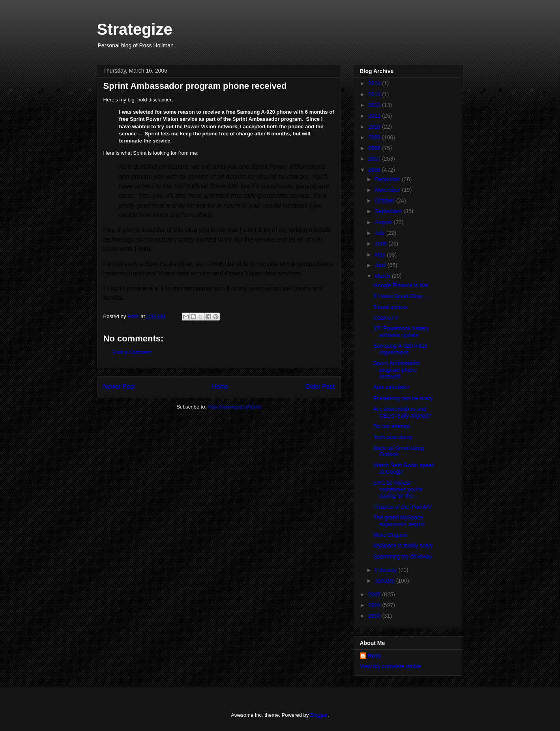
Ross (375, 656)
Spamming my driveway (403, 557)
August (384, 222)
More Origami (390, 535)
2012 (375, 105)
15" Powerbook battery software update (401, 332)
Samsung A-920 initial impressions (400, 349)
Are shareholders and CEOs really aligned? (402, 412)
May (381, 255)
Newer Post (119, 387)
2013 (375, 94)
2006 (375, 170)
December (388, 179)
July (381, 233)
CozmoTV (386, 318)
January (386, 581)
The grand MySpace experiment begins (399, 521)
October (386, 201)
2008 (375, 148)
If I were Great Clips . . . (402, 296)
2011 (375, 116)
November (388, 190)
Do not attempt (391, 426)
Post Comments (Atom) (235, 407)
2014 (375, 83)
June (382, 244)
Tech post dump (393, 437)
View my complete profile (391, 666)
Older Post (320, 387)
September (389, 211)
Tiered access (391, 307)
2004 (375, 605)
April (381, 265)
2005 (375, 594)
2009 (375, 137)
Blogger (319, 715)
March (383, 276)
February (387, 570)
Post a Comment (132, 352)
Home (220, 387)
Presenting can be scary (403, 398)
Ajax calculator (391, 387)
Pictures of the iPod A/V (402, 507)
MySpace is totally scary (403, 545)
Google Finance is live (401, 285)
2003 (375, 616)
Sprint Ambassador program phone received (397, 370)
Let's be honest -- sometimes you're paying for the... (398, 489)
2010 (375, 127)
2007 (375, 159)
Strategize (135, 29)
